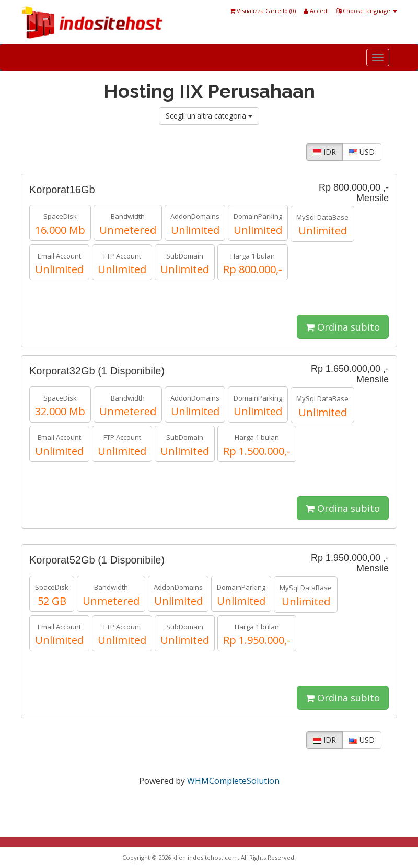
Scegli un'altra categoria (209, 116)
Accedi (316, 11)
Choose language (367, 11)
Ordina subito (343, 327)
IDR (324, 152)
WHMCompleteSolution (233, 781)
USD (362, 152)
